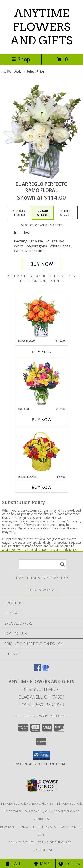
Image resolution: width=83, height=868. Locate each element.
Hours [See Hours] (69, 864)
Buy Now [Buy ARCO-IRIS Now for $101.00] (42, 420)
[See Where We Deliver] (42, 590)
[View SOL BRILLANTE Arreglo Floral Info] (41, 451)
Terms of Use (42, 850)
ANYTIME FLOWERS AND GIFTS (41, 27)
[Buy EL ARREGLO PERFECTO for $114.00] (42, 264)
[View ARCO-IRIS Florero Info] (41, 384)
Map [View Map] (42, 864)
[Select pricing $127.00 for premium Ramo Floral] (66, 213)
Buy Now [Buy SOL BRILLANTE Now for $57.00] (42, 487)
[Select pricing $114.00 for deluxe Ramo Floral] (43, 213)
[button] (41, 756)
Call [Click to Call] (14, 864)
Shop (21, 59)
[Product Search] (42, 564)
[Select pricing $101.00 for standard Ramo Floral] (19, 213)
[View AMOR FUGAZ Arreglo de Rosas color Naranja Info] (41, 316)
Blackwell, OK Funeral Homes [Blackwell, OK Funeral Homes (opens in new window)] (27, 803)
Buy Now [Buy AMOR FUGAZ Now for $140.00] (42, 352)
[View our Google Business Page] (46, 670)
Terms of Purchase (55, 842)
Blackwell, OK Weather (20, 827)
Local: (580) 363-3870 (42, 705)
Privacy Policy (22, 842)
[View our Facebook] (38, 670)
